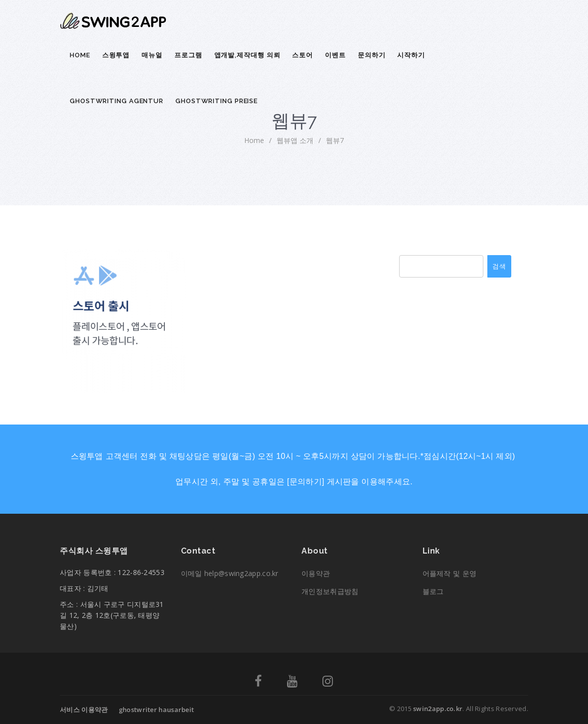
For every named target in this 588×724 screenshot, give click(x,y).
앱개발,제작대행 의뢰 (247, 55)
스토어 (302, 55)
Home (80, 55)
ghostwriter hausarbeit (157, 710)
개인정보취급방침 (330, 591)
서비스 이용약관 (84, 710)
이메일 (230, 573)
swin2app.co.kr (438, 709)
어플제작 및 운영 (450, 573)
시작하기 (411, 55)
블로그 (433, 591)
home (254, 140)
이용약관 (316, 573)
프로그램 (188, 55)
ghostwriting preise (217, 101)
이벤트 (335, 55)
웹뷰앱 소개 (295, 140)
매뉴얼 (152, 55)
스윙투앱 (116, 55)
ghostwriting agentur (117, 101)
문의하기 (372, 55)
